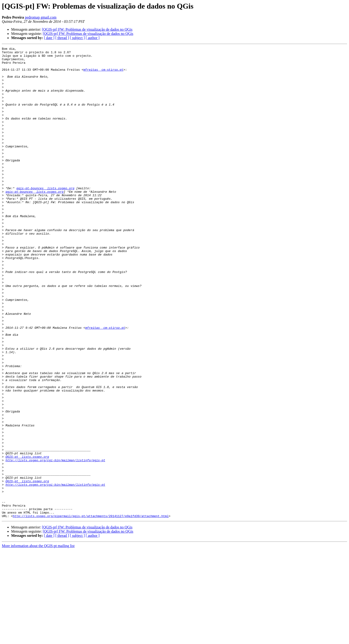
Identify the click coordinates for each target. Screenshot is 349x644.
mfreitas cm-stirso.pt (103, 74)
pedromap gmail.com (41, 17)
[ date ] (49, 38)
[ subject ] (77, 38)
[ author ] (93, 38)
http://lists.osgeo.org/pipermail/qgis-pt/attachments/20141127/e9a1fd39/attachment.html (91, 610)
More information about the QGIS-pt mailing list (38, 640)
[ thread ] (62, 38)
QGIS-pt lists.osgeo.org (27, 539)
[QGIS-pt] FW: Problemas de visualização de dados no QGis (87, 29)
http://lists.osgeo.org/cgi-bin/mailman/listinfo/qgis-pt (55, 543)
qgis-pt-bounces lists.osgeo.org (45, 217)
